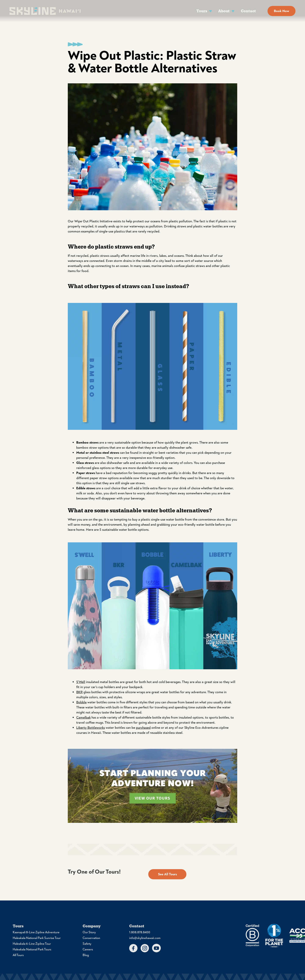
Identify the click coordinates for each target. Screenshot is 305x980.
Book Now (281, 11)
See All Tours (167, 874)
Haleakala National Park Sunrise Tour (37, 938)
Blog (86, 955)
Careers (88, 949)
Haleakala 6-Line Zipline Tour (32, 944)
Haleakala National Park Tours (32, 949)
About (224, 11)
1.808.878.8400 (140, 932)
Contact (248, 11)
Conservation (91, 938)
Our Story (89, 932)
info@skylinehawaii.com (145, 938)
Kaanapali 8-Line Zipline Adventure (36, 932)
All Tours (18, 955)
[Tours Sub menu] (211, 11)
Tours (202, 11)
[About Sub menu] (233, 11)
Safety (87, 944)
